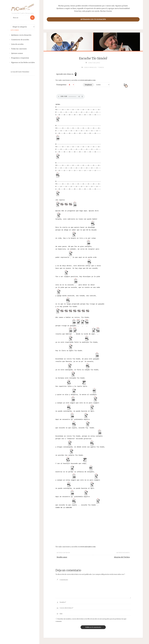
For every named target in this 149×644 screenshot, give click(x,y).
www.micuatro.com (88, 80)
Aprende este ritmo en (67, 74)
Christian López (94, 63)
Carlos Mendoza (90, 67)
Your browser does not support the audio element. (70, 97)
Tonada (101, 67)
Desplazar (88, 85)
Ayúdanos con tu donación (93, 19)
